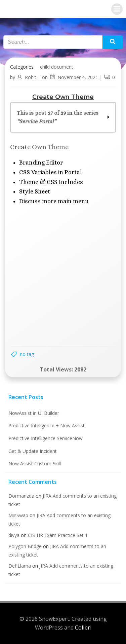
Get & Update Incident (33, 451)
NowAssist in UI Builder (34, 413)
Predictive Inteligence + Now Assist (47, 425)
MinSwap (18, 515)
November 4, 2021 (74, 77)
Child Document (57, 67)
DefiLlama (20, 566)
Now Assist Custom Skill (35, 463)
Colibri (83, 628)
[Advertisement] (63, 275)
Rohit (26, 77)
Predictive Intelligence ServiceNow (46, 438)
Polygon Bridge (25, 546)
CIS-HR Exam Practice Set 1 (58, 535)
